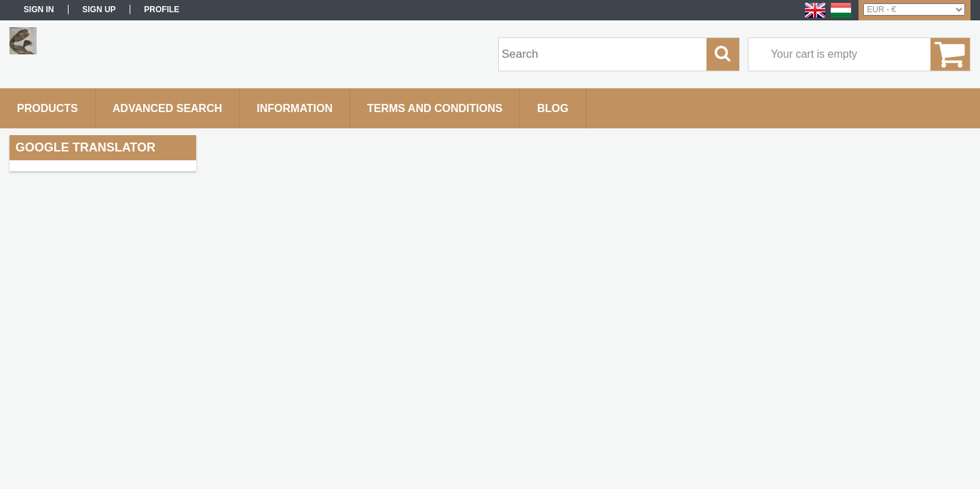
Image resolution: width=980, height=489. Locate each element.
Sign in (39, 10)
